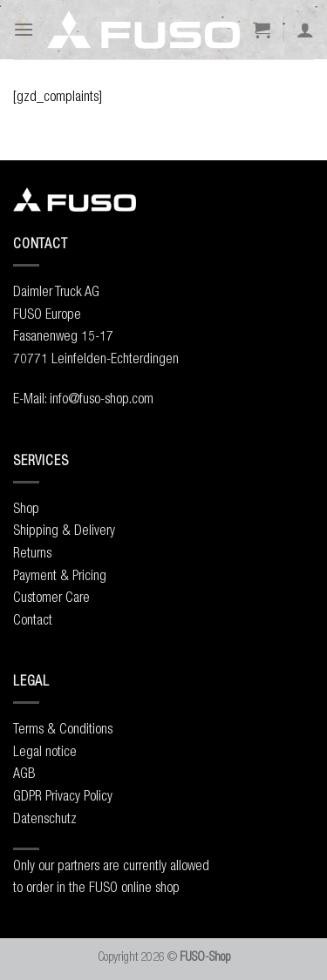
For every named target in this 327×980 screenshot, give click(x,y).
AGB (24, 773)
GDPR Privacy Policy (63, 795)
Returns (32, 552)
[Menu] (24, 29)
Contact (33, 619)
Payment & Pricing (60, 575)
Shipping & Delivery (64, 530)
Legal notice (45, 751)
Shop (26, 508)
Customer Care (51, 597)
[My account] (305, 30)
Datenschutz (45, 818)
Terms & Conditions (63, 728)
